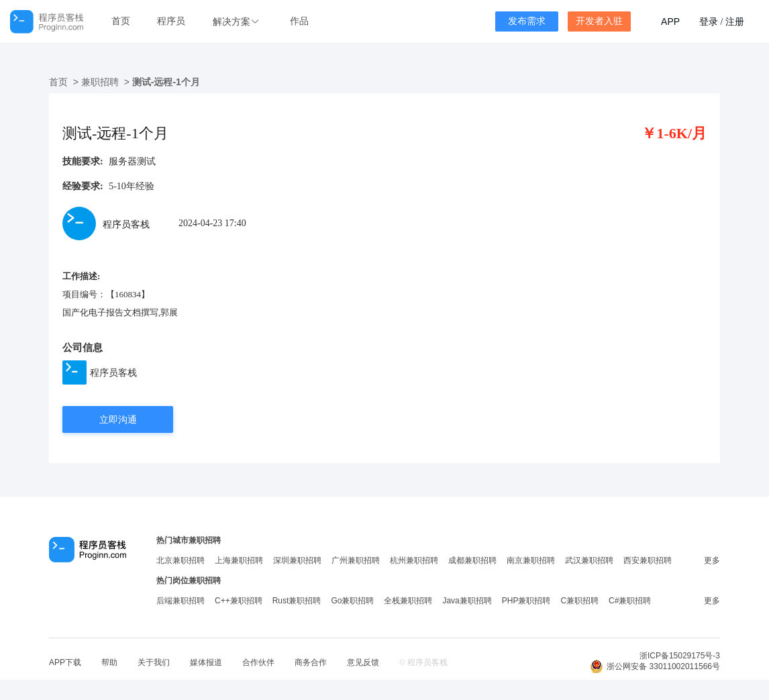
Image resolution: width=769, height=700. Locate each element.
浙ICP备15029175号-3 (680, 656)
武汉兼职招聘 (589, 560)
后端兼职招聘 (181, 601)
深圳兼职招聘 (297, 560)
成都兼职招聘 (472, 560)
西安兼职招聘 (648, 560)
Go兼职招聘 (352, 601)
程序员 (171, 21)
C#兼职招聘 (630, 601)
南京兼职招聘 (531, 560)
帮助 (109, 662)
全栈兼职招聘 (408, 601)
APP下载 (65, 662)
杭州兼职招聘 (414, 560)
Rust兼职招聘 (297, 601)
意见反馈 (363, 662)
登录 (709, 21)
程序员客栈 (113, 372)
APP (670, 21)
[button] (238, 22)
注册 (735, 21)
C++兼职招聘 (239, 601)
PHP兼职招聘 (526, 601)
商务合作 (311, 662)
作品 (299, 21)
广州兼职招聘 (356, 560)
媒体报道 (206, 662)
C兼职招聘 (579, 601)
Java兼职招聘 (467, 601)
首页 (121, 21)
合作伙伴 (258, 662)
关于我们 (154, 662)
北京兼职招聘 (181, 560)
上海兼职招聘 (239, 560)
